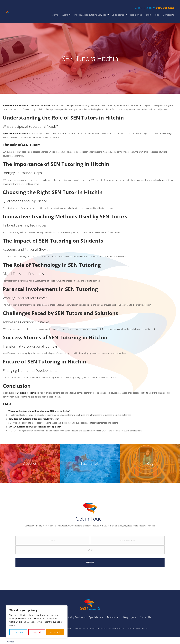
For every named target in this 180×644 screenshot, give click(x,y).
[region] (37, 622)
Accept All (55, 632)
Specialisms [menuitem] (118, 15)
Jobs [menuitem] (157, 15)
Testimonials (90, 463)
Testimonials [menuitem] (136, 15)
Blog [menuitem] (148, 15)
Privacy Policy (82, 626)
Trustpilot (10, 639)
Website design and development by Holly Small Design (120, 626)
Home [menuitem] (55, 15)
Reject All (37, 632)
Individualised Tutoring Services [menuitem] (90, 15)
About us (30, 463)
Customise (18, 632)
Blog (150, 463)
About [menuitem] (65, 15)
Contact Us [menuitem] (168, 15)
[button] (70, 15)
